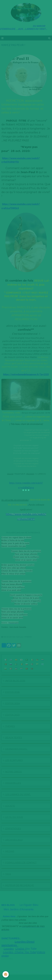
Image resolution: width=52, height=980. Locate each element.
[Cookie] (6, 974)
